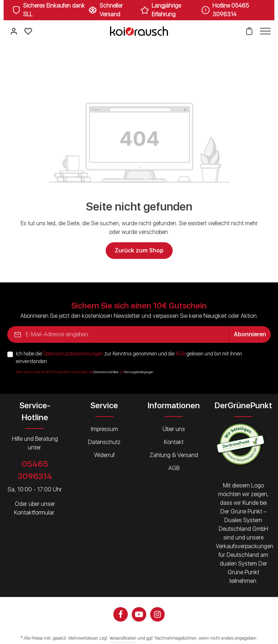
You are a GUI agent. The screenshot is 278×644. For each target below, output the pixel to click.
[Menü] (264, 31)
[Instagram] (157, 614)
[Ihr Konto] (14, 31)
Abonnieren (250, 334)
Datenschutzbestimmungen (73, 354)
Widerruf (104, 455)
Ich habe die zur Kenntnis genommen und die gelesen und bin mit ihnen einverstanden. (129, 357)
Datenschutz (104, 442)
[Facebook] (121, 614)
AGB (180, 354)
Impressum (104, 429)
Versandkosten (123, 638)
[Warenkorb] (249, 31)
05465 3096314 (35, 470)
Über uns (174, 429)
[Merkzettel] (28, 31)
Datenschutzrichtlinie (106, 372)
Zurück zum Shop (139, 250)
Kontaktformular (34, 513)
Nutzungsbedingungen (139, 372)
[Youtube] (139, 614)
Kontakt (174, 442)
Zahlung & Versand (174, 455)
